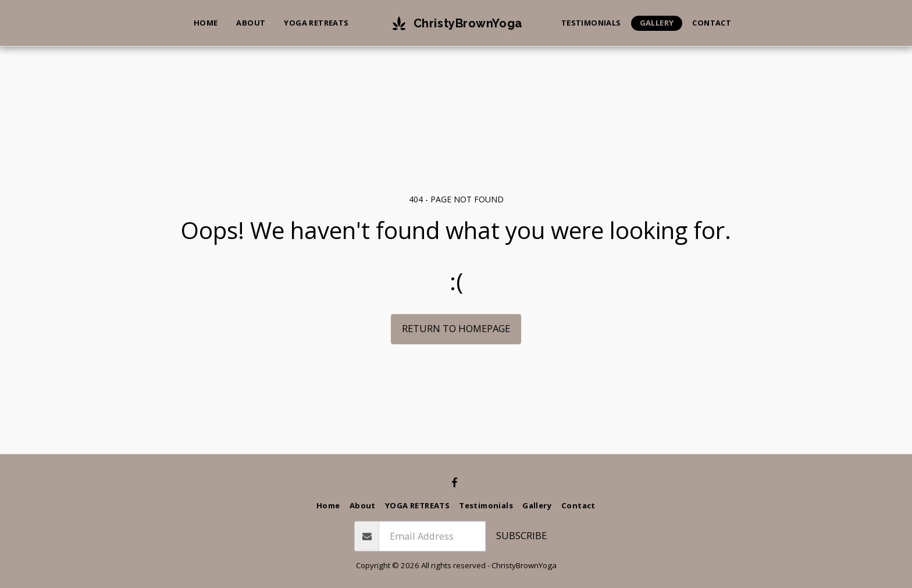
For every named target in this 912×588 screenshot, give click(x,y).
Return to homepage (456, 328)
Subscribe (521, 535)
